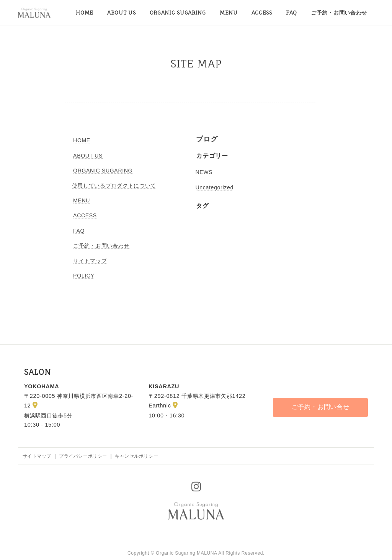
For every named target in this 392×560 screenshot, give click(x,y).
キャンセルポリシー (136, 456)
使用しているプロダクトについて (114, 186)
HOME (82, 140)
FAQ (79, 231)
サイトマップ (90, 261)
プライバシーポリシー (83, 456)
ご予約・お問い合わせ (101, 246)
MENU (82, 200)
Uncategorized (215, 187)
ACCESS (85, 215)
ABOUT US (88, 156)
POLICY (84, 276)
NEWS (204, 172)
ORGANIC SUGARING (103, 171)
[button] (320, 407)
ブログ (207, 139)
